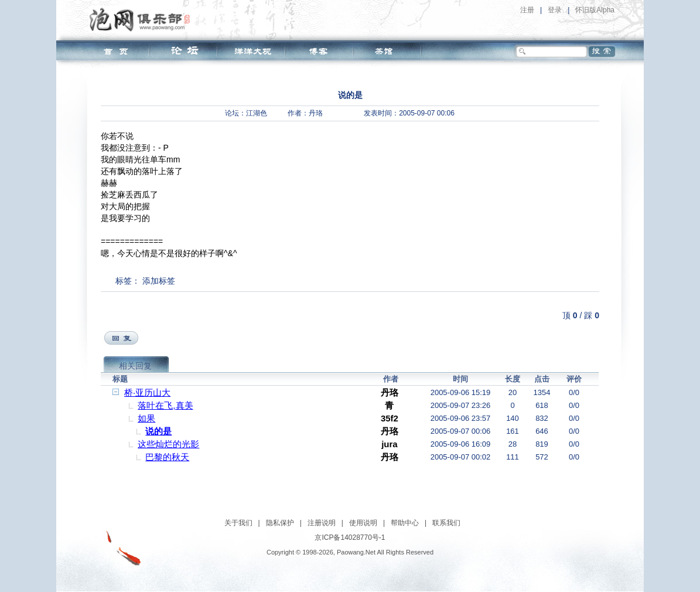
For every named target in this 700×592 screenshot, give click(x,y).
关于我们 (238, 523)
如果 (146, 418)
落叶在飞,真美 (165, 405)
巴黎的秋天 (167, 457)
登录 (555, 10)
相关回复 (135, 366)
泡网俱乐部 (143, 19)
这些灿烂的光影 (168, 444)
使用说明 (363, 523)
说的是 (158, 431)
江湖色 (257, 113)
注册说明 (322, 523)
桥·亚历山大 (147, 392)
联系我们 (446, 523)
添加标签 (159, 281)
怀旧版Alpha (595, 10)
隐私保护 (280, 523)
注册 (527, 10)
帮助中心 (405, 523)
